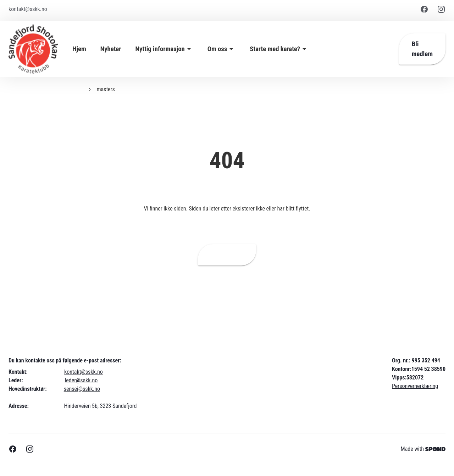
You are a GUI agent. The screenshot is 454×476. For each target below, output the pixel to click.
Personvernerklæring (415, 386)
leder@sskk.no (81, 380)
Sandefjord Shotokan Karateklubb (46, 89)
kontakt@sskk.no (84, 372)
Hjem (79, 49)
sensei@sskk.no (82, 389)
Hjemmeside (227, 255)
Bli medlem (422, 49)
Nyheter (111, 49)
